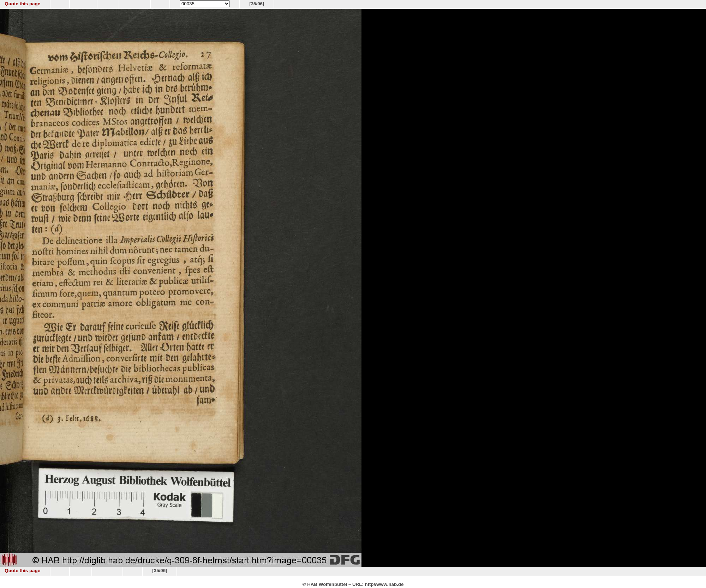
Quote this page (22, 4)
